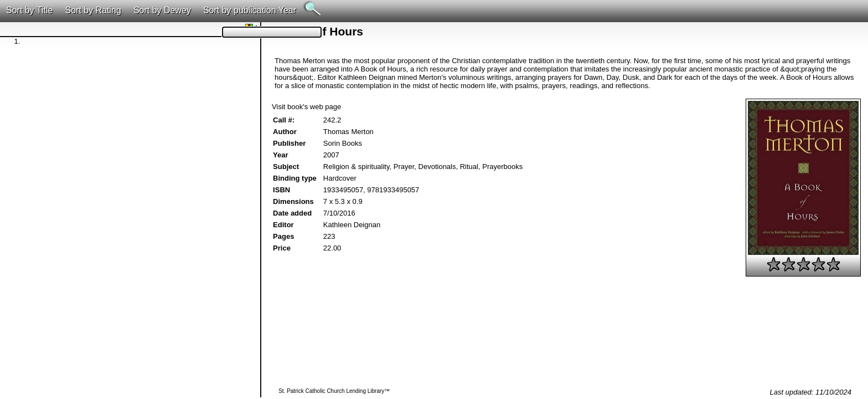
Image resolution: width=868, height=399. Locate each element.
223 (329, 236)
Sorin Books (343, 143)
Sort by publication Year (250, 10)
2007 (331, 155)
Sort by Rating (93, 10)
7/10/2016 (339, 213)
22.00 (332, 248)
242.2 (332, 120)
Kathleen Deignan (352, 225)
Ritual (469, 167)
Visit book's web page (306, 107)
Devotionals (437, 167)
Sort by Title (29, 10)
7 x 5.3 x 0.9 (343, 201)
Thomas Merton (348, 132)
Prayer (404, 167)
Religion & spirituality (356, 167)
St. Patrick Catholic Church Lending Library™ (334, 391)
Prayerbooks (502, 167)
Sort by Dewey (162, 10)
